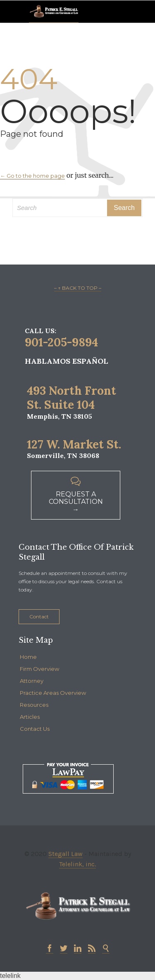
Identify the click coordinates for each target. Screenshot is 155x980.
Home (28, 657)
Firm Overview (39, 669)
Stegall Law (66, 854)
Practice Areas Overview (53, 693)
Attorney (32, 681)
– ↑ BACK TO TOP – (78, 288)
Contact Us (35, 729)
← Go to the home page (32, 176)
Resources (34, 705)
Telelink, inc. (77, 864)
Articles (30, 717)
